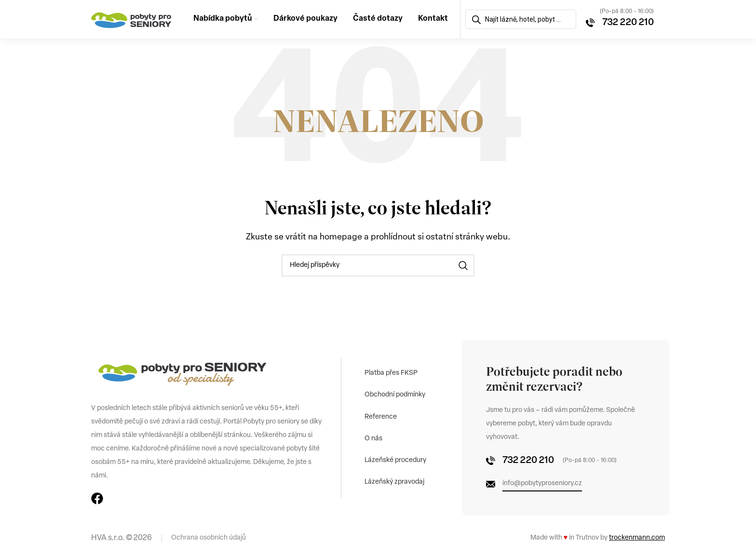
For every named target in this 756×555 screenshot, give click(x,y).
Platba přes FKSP (391, 372)
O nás (374, 439)
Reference (381, 416)
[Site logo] (131, 19)
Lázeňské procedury (396, 461)
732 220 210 (628, 23)
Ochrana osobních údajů (209, 538)
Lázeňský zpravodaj (395, 483)
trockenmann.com (637, 538)
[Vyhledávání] (378, 265)
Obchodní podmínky (395, 394)
